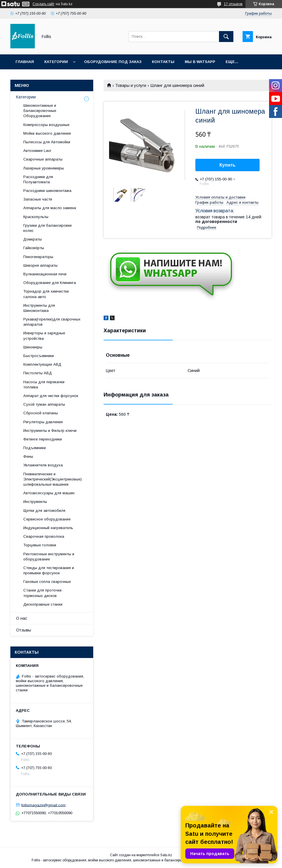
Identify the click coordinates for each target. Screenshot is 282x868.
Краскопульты (36, 217)
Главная (25, 62)
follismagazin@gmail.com (43, 805)
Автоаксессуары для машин (49, 493)
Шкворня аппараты (40, 265)
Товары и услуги (131, 85)
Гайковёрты (34, 248)
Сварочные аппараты (43, 159)
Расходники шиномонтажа (47, 191)
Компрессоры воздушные (46, 125)
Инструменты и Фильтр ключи (50, 431)
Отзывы (24, 630)
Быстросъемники (39, 356)
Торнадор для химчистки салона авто (46, 294)
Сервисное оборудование (47, 519)
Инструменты (35, 502)
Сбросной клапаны (41, 413)
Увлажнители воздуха (43, 465)
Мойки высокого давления (47, 133)
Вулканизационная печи (45, 274)
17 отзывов (233, 4)
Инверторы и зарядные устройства (44, 336)
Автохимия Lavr (37, 151)
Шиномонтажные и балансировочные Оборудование (40, 111)
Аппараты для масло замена (50, 208)
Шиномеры (33, 347)
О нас (22, 618)
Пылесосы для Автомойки (47, 142)
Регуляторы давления (43, 422)
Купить (228, 165)
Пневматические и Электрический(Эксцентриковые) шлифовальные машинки (53, 479)
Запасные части (38, 199)
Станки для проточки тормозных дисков (42, 593)
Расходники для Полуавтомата (38, 179)
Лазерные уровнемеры (44, 168)
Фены (28, 456)
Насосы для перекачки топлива (44, 385)
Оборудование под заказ (113, 62)
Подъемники (35, 448)
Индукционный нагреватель (48, 528)
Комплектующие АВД (42, 364)
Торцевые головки (40, 545)
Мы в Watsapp (200, 62)
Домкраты (33, 239)
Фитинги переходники (43, 439)
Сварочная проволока (44, 536)
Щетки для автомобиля (44, 511)
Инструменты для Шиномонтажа (39, 308)
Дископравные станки (43, 604)
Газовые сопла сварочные (47, 582)
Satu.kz (166, 855)
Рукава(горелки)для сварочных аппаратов (52, 322)
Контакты (163, 62)
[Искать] (226, 37)
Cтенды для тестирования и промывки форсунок (49, 570)
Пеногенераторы (38, 257)
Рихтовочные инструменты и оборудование (49, 557)
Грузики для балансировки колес (47, 228)
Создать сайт (43, 4)
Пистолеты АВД (38, 373)
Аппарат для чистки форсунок (51, 396)
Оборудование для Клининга (50, 283)
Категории (56, 62)
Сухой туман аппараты (44, 404)
